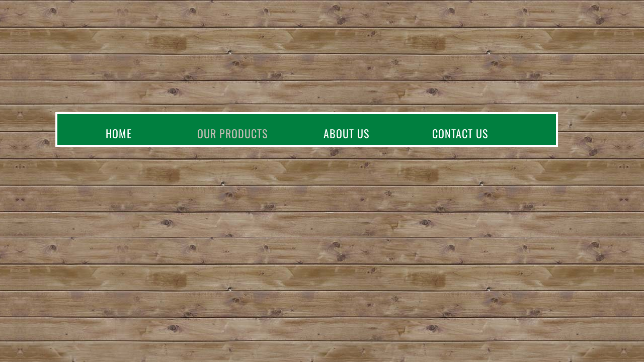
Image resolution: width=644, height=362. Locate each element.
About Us (346, 133)
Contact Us (460, 133)
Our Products (232, 133)
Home (119, 133)
